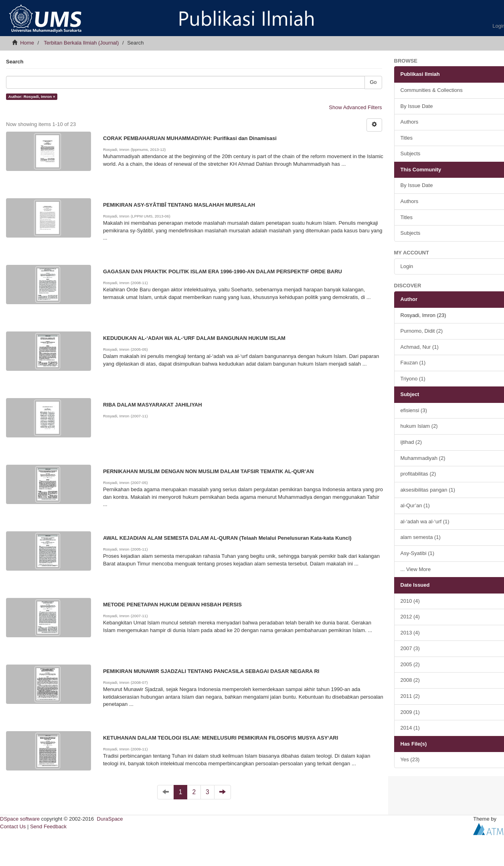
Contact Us (13, 826)
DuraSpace (110, 819)
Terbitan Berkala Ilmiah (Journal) (81, 43)
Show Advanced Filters (355, 107)
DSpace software (20, 819)
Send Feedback (48, 826)
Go (373, 82)
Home (27, 43)
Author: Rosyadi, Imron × (32, 97)
